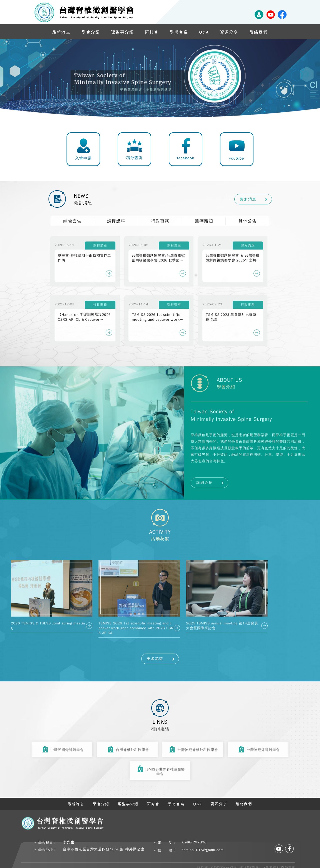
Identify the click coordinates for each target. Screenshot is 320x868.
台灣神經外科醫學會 (258, 747)
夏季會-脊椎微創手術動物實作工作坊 (84, 252)
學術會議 (179, 32)
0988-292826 (195, 842)
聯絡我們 (259, 32)
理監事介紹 (122, 32)
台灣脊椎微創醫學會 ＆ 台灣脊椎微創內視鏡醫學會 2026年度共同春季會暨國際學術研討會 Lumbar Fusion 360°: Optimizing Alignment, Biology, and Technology (233, 252)
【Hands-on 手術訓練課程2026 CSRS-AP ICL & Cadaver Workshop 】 (84, 311)
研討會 (152, 32)
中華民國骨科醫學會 (62, 747)
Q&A (204, 32)
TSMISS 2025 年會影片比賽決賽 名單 (231, 311)
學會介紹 (91, 32)
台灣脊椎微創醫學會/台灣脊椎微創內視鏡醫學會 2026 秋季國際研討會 (158, 252)
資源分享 (229, 32)
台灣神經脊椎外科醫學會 (193, 747)
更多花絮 (155, 659)
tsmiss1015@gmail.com (203, 850)
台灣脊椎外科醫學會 (127, 747)
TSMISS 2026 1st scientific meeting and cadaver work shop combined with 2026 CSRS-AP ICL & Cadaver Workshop (156, 311)
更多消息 (248, 199)
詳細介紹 (205, 477)
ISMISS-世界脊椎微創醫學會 (160, 769)
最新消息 (61, 32)
